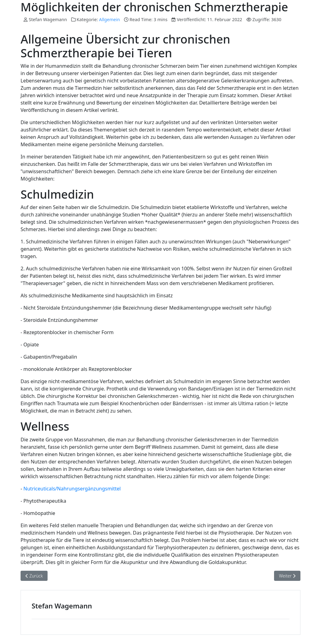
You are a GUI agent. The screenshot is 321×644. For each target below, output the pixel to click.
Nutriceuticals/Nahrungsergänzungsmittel (72, 489)
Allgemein (110, 19)
